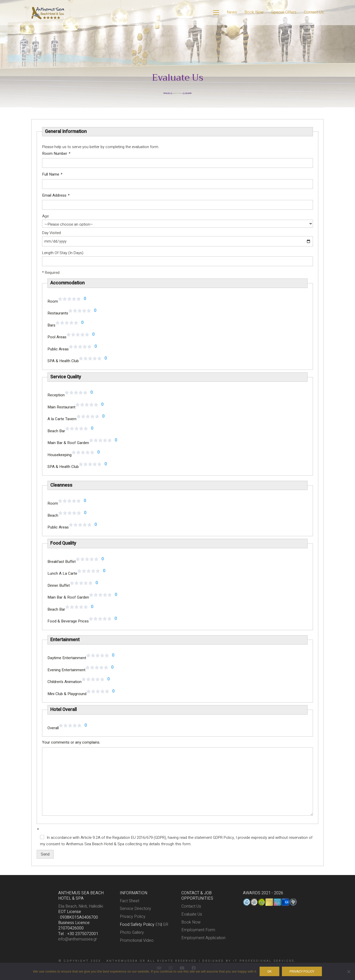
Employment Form (198, 930)
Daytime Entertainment (67, 658)
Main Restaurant (61, 407)
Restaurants (58, 313)
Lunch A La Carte (62, 573)
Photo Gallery (132, 933)
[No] (349, 972)
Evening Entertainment (66, 670)
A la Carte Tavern (62, 419)
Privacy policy (302, 971)
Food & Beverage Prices (68, 621)
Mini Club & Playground (67, 694)
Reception (56, 395)
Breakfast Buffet (62, 562)
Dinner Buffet (59, 585)
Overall (53, 728)
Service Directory (135, 909)
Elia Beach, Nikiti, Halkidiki (81, 906)
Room (53, 301)
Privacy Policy (133, 917)
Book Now (191, 922)
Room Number (56, 153)
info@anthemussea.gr (78, 939)
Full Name (52, 174)
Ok (269, 971)
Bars (51, 325)
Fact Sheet (130, 901)
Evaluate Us (192, 914)
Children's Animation (65, 682)
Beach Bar (56, 431)
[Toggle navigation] (216, 13)
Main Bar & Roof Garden (68, 443)
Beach (53, 515)
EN (158, 925)
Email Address (56, 195)
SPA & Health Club (63, 361)
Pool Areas (57, 337)
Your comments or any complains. (71, 742)
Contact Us (191, 906)
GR (166, 925)
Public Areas (58, 349)
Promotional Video (137, 941)
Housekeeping (60, 455)
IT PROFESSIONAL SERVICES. (265, 961)
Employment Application (203, 938)
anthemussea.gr (126, 961)
